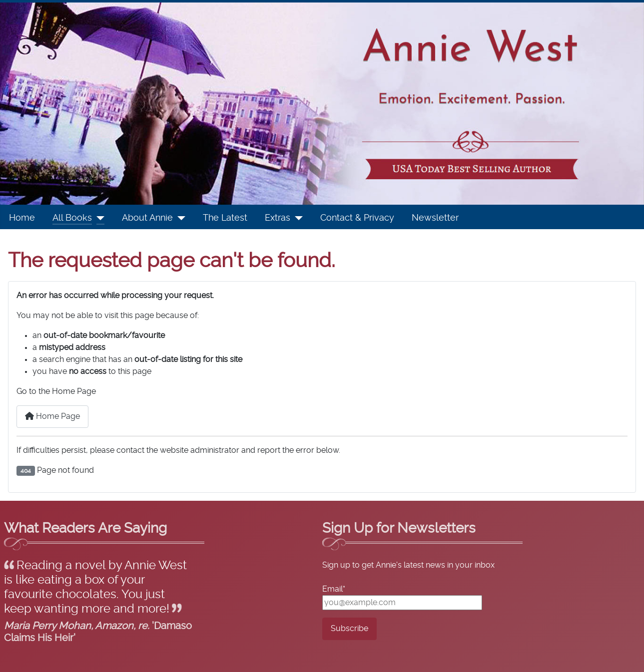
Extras (278, 218)
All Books (72, 218)
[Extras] (297, 218)
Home (22, 218)
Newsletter (435, 218)
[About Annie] (179, 218)
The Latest (225, 218)
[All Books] (98, 218)
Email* (334, 589)
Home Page (52, 416)
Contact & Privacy (357, 218)
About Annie (147, 218)
